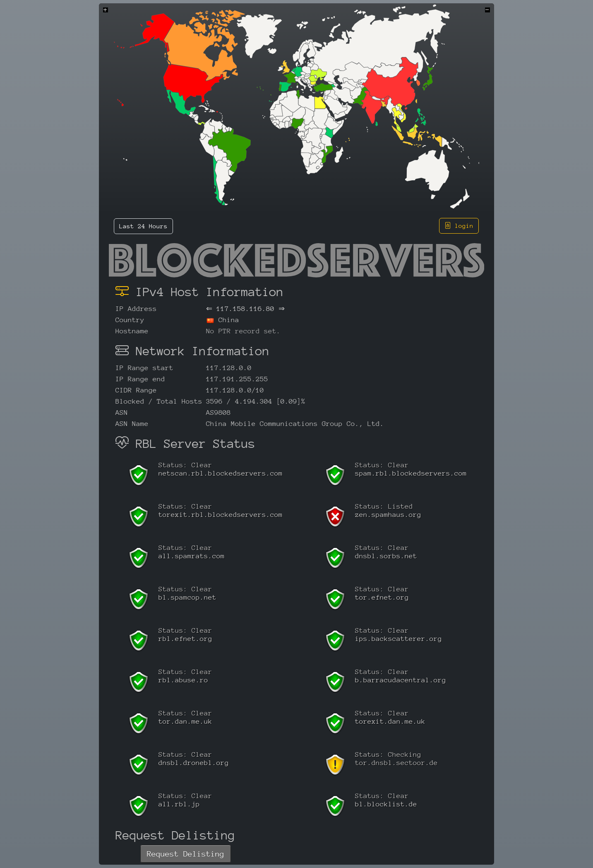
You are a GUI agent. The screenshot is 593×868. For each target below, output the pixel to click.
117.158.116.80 (245, 309)
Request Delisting (186, 854)
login (459, 226)
